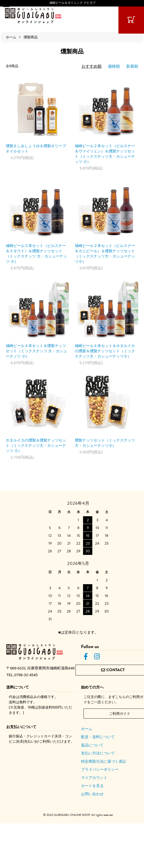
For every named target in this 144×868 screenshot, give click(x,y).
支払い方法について (98, 753)
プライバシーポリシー (100, 769)
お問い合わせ (92, 794)
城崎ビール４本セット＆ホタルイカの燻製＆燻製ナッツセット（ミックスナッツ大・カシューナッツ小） (105, 351)
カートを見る (92, 786)
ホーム (11, 37)
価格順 (114, 66)
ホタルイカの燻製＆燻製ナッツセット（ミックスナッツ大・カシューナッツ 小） (36, 445)
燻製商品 (31, 37)
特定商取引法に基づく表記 (104, 761)
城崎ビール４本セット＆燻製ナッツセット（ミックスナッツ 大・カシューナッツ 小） (36, 351)
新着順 (132, 66)
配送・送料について (98, 737)
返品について (92, 745)
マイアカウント (94, 778)
